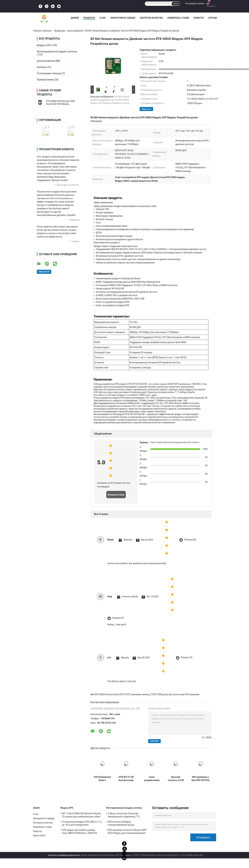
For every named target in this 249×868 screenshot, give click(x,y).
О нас (103, 18)
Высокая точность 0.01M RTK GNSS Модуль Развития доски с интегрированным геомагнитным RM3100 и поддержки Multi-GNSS (176, 779)
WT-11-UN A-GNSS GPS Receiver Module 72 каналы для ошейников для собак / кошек (82, 815)
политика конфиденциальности (64, 855)
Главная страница (42, 31)
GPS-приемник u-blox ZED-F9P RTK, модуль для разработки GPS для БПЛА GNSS (201, 779)
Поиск (176, 4)
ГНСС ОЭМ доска (159, 694)
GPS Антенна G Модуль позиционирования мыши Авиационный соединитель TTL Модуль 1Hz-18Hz (124, 824)
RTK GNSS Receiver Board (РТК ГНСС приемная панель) (122, 694)
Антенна (42, 67)
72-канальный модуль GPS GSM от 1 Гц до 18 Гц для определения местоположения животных (82, 824)
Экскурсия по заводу (123, 18)
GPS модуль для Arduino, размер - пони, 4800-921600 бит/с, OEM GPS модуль (80, 832)
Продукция (59, 31)
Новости (199, 18)
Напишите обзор (116, 495)
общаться (146, 109)
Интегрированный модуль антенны (57, 52)
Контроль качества (151, 18)
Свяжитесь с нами (178, 18)
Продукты (89, 18)
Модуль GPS (44, 45)
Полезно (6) (190, 540)
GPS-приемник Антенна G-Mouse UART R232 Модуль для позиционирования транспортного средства (127, 832)
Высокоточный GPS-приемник (184, 694)
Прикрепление (45, 80)
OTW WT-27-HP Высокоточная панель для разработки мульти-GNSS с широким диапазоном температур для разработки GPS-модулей (126, 779)
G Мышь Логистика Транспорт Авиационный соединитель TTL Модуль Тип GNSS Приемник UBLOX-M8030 (126, 815)
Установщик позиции (49, 73)
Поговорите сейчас (195, 4)
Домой (75, 18)
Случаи (212, 18)
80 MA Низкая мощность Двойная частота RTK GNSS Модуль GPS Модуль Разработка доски (110, 100)
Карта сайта (39, 835)
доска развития (75, 31)
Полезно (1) (118, 618)
